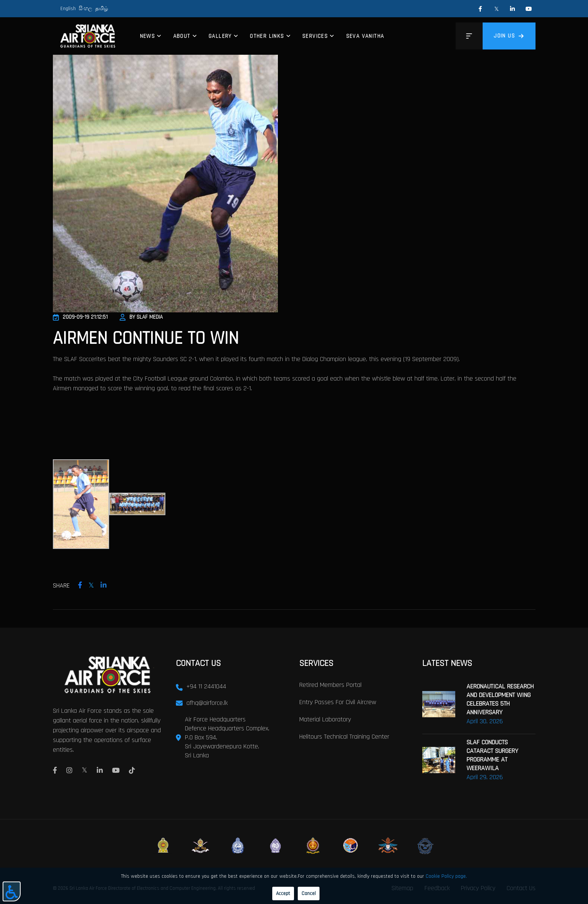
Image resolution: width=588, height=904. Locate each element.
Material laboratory (325, 719)
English (68, 9)
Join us (509, 36)
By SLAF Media (141, 317)
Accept (283, 894)
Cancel (309, 894)
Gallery (220, 36)
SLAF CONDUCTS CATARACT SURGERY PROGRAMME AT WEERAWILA (492, 755)
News (148, 36)
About (182, 36)
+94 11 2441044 (206, 686)
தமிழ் (102, 9)
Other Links (267, 36)
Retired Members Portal (330, 684)
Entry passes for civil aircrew (338, 702)
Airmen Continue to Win (146, 339)
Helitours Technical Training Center (344, 736)
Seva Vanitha (365, 36)
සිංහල (85, 9)
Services (315, 36)
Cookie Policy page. (446, 876)
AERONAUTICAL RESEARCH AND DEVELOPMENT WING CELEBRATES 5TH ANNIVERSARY (500, 699)
